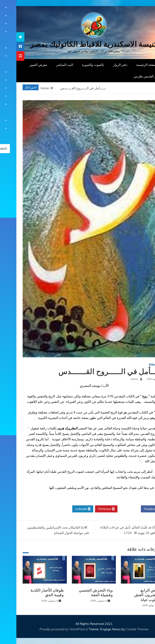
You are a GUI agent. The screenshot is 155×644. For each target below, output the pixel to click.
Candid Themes (121, 629)
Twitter (113, 509)
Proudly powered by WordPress (47, 629)
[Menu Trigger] (142, 9)
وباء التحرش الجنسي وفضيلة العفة (80, 593)
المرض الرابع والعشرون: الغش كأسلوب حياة (132, 595)
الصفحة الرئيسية (131, 65)
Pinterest (90, 509)
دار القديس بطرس (130, 76)
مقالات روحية (139, 364)
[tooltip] (4, 37)
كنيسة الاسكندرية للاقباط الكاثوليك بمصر (78, 44)
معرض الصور (22, 65)
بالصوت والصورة (77, 65)
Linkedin (66, 509)
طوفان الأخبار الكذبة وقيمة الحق (31, 593)
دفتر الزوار (104, 65)
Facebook (136, 509)
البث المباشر (48, 65)
